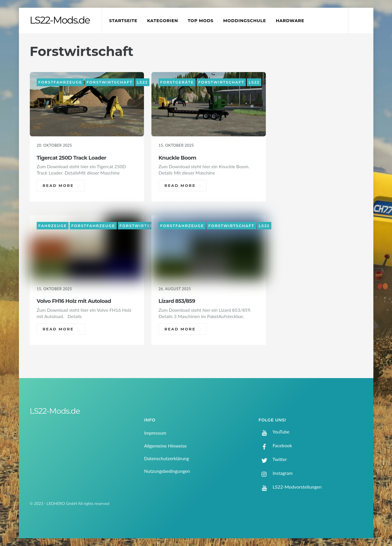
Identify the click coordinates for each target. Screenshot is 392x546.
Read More (58, 185)
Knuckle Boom (177, 158)
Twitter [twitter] (273, 459)
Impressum (155, 433)
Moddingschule (245, 21)
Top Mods (201, 21)
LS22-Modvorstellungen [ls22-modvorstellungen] (290, 487)
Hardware (290, 21)
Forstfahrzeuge (60, 82)
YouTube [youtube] (274, 432)
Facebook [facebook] (275, 445)
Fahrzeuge (53, 225)
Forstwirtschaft (110, 82)
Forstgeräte (177, 82)
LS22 (142, 82)
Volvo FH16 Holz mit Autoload (74, 301)
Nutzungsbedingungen (167, 471)
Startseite (123, 21)
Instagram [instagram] (276, 473)
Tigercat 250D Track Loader (71, 158)
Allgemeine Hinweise (166, 446)
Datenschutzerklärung (167, 458)
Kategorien (163, 21)
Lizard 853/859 (177, 301)
